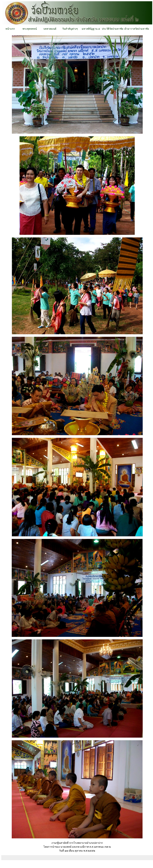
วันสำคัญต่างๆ (70, 29)
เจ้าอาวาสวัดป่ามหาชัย (137, 29)
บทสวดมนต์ (50, 29)
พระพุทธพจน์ (30, 29)
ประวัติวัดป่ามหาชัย (113, 29)
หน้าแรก (10, 29)
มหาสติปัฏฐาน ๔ (91, 29)
